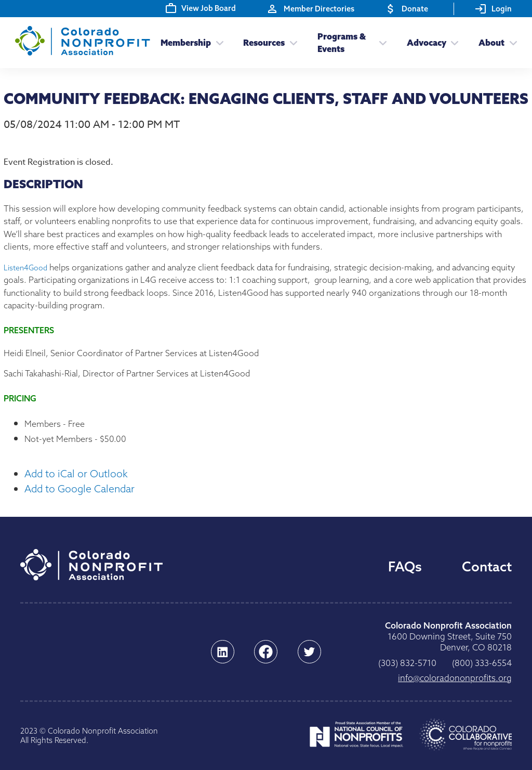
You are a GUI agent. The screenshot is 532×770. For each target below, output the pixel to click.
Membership (186, 42)
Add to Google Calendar (79, 488)
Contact (487, 566)
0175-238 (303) (407, 663)
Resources (264, 42)
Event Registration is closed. (58, 162)
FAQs (405, 566)
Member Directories (310, 9)
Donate (407, 9)
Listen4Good (25, 268)
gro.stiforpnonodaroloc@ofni (455, 678)
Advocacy (427, 42)
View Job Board (201, 8)
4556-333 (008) (482, 663)
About (491, 42)
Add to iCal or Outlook (76, 473)
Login (493, 9)
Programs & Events (342, 43)
